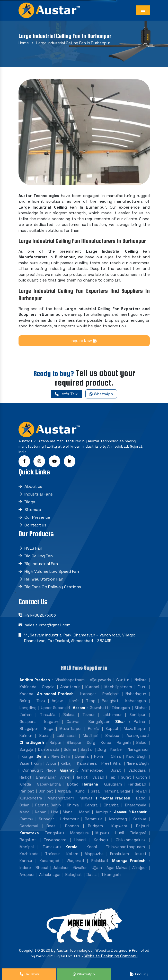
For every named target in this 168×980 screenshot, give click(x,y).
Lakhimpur (112, 715)
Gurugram (113, 784)
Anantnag (118, 819)
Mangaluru (80, 833)
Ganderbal (29, 826)
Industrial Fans (39, 494)
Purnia (94, 728)
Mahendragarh (61, 798)
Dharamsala (136, 805)
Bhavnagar (46, 777)
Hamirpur (103, 812)
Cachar (73, 722)
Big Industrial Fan (41, 564)
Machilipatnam (118, 687)
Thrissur (52, 854)
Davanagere (55, 840)
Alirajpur (140, 868)
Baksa (69, 715)
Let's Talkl (67, 394)
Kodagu (101, 840)
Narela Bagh (138, 763)
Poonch (72, 826)
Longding (28, 708)
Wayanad (75, 861)
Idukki (141, 854)
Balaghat (74, 875)
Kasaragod (49, 861)
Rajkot (26, 777)
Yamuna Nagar (117, 791)
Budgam (95, 826)
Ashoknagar (50, 875)
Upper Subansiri (55, 708)
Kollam (72, 854)
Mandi (25, 812)
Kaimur (26, 735)
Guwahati (99, 708)
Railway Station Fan (44, 579)
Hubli (120, 833)
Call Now (29, 974)
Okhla (116, 756)
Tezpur (89, 715)
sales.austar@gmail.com (48, 625)
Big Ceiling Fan (39, 556)
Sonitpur (137, 715)
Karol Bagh (136, 756)
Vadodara (137, 770)
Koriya (27, 756)
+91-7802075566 (40, 615)
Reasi (52, 826)
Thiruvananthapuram (125, 847)
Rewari (141, 791)
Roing (25, 701)
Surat (116, 770)
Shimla (73, 805)
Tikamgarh (111, 875)
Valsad (98, 777)
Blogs (30, 502)
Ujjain (97, 868)
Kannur (26, 861)
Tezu (41, 701)
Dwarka (82, 756)
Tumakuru (52, 847)
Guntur (123, 680)
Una (55, 812)
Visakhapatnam (70, 680)
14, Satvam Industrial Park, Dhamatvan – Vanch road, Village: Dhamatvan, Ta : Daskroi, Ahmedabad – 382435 (79, 638)
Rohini (100, 756)
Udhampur (69, 819)
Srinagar (46, 819)
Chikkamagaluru (130, 840)
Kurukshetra (31, 798)
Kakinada (28, 687)
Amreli (66, 777)
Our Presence (37, 517)
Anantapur (70, 687)
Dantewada (49, 749)
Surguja (26, 749)
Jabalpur (61, 868)
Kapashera (87, 763)
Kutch (141, 777)
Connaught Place (39, 770)
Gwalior (80, 868)
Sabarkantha (49, 784)
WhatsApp (101, 394)
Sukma (70, 749)
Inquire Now (84, 341)
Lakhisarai (66, 735)
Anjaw (57, 701)
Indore (25, 868)
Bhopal (42, 868)
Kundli (81, 791)
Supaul (112, 728)
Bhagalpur (29, 728)
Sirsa (95, 791)
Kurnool (92, 687)
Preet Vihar (112, 763)
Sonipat (46, 791)
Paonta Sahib (48, 805)
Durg (91, 742)
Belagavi (138, 833)
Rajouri (142, 826)
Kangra (91, 805)
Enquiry (139, 974)
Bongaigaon (99, 722)
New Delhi (61, 756)
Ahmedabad (92, 770)
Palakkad (100, 861)
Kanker (117, 749)
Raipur (55, 742)
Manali (69, 812)
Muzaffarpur (71, 728)
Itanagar (88, 694)
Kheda (25, 784)
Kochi (92, 847)
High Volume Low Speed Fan (52, 571)
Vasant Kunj (31, 763)
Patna (139, 722)
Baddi (141, 798)
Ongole (48, 687)
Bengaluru (55, 833)
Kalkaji (67, 763)
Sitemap (33, 510)
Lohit (74, 701)
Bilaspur (74, 742)
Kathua (140, 819)
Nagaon (51, 722)
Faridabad (137, 784)
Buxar (45, 735)
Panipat (27, 791)
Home (24, 43)
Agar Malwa (117, 868)
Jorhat (26, 715)
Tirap (91, 701)
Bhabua (112, 735)
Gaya (49, 728)
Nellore (141, 680)
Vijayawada (100, 680)
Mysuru (102, 833)
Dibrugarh (121, 708)
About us (33, 486)
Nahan (41, 812)
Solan (25, 805)
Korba (106, 742)
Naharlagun (136, 694)
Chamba (111, 805)
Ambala (64, 791)
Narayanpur (138, 749)
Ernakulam (120, 854)
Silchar (141, 708)
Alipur (51, 763)
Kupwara (119, 826)
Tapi (113, 777)
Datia (92, 875)
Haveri (80, 840)
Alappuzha (94, 854)
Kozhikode (29, 854)
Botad (73, 784)
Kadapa (26, 694)
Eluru (142, 687)
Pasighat (111, 694)
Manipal (27, 847)
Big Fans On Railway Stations (53, 587)
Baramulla (94, 819)
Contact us (35, 525)
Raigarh (124, 742)
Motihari (91, 735)
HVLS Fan (33, 548)
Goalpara (28, 722)
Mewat (86, 798)
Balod (141, 742)
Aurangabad (138, 735)
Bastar (87, 749)
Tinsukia (48, 715)
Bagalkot (28, 840)
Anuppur (27, 875)
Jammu (26, 819)
